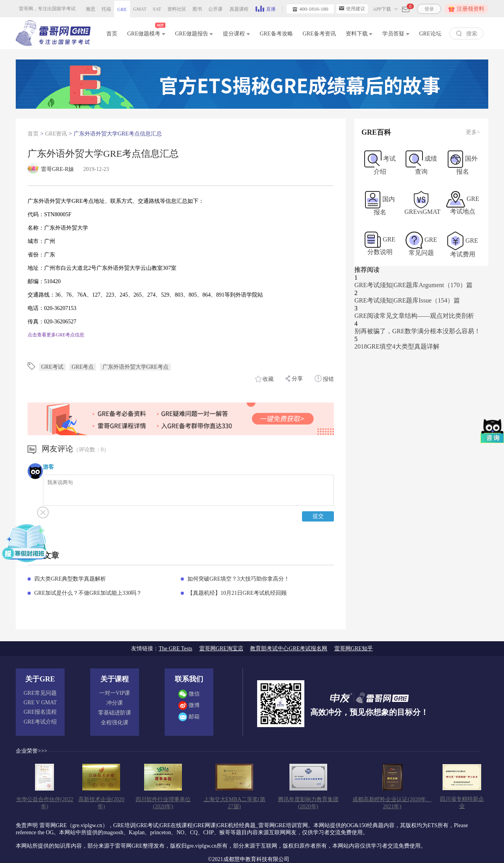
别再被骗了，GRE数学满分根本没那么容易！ (417, 331)
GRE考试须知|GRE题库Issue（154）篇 (407, 300)
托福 (106, 9)
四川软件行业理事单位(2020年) (163, 803)
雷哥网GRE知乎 (354, 649)
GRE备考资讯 (319, 34)
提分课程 (236, 34)
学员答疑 (396, 34)
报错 (324, 379)
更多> (473, 132)
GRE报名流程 (40, 712)
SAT (157, 9)
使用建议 (352, 9)
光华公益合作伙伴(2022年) (45, 803)
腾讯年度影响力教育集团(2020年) (308, 803)
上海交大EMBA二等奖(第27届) (234, 803)
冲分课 (115, 703)
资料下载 (359, 34)
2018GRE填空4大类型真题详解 (397, 346)
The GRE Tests (175, 649)
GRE (122, 9)
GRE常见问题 (40, 693)
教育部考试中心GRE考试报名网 (289, 649)
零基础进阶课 (115, 713)
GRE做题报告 (194, 34)
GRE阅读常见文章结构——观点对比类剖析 (414, 316)
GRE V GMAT (40, 702)
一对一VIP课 (115, 693)
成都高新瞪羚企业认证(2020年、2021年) (392, 803)
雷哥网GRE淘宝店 (221, 649)
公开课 (215, 9)
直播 (266, 8)
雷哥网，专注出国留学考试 (47, 9)
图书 (197, 9)
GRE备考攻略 (276, 34)
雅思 (91, 9)
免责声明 (27, 825)
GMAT (140, 9)
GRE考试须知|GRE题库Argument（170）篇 (413, 285)
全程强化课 (115, 723)
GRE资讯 (56, 134)
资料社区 (177, 9)
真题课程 (239, 9)
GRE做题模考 (146, 32)
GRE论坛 (430, 34)
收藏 (265, 379)
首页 (112, 34)
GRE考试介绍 (40, 722)
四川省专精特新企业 (462, 803)
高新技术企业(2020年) (101, 803)
